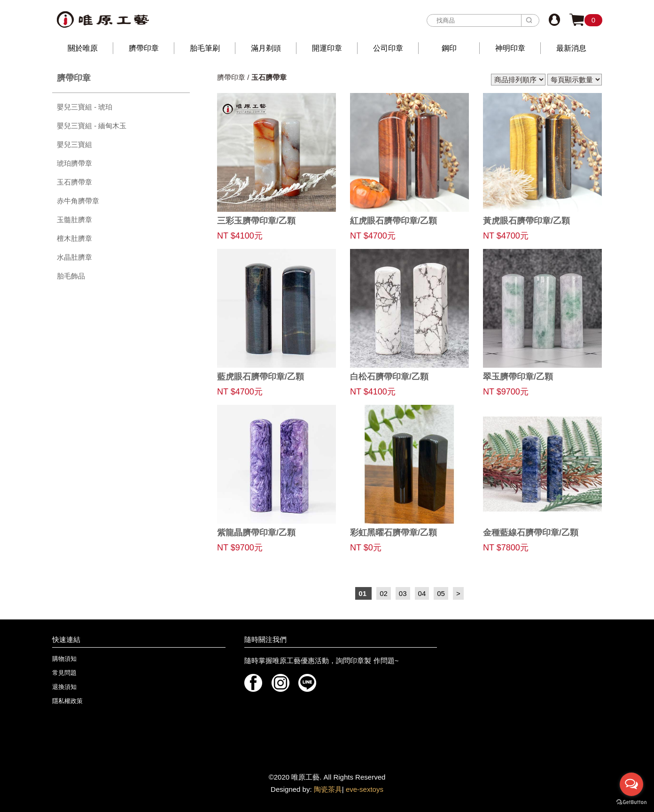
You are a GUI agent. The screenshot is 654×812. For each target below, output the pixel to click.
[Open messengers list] (631, 784)
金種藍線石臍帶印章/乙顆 (531, 533)
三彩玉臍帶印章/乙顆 (256, 221)
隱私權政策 (67, 701)
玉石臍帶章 (74, 182)
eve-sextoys (365, 789)
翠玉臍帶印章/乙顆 (518, 377)
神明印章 (510, 48)
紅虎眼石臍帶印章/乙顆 (393, 221)
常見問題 (64, 673)
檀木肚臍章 (74, 238)
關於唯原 (83, 48)
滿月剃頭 (266, 48)
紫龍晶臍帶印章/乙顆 (256, 533)
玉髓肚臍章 (74, 220)
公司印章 (388, 48)
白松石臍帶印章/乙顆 (389, 377)
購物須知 (64, 659)
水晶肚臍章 (74, 257)
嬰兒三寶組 (74, 144)
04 (422, 593)
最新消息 (571, 48)
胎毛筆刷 (205, 48)
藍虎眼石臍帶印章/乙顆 (261, 377)
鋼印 (449, 48)
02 (384, 593)
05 (441, 593)
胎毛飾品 (71, 276)
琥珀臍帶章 (74, 163)
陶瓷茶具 (328, 789)
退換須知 (64, 687)
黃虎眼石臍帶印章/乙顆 (526, 221)
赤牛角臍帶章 (78, 201)
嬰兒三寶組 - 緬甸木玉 (92, 126)
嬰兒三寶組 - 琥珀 (85, 107)
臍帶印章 (144, 48)
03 (403, 593)
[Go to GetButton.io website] (631, 802)
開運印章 (327, 48)
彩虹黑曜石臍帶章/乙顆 (393, 533)
